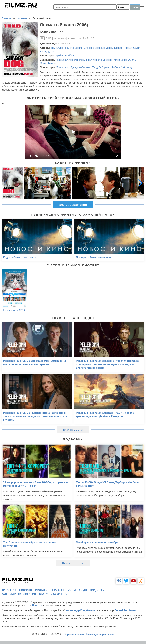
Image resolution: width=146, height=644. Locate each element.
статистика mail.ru (53, 594)
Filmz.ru (37, 606)
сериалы (57, 590)
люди (83, 590)
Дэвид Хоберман (81, 67)
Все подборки (73, 563)
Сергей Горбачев (125, 610)
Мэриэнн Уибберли (90, 60)
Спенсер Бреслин (94, 48)
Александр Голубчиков (81, 610)
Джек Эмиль (129, 60)
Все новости (73, 430)
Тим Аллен (57, 48)
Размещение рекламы (100, 634)
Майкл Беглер (48, 63)
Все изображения (73, 205)
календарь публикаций (19, 594)
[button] (140, 183)
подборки (97, 590)
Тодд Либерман (101, 67)
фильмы (41, 590)
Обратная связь (74, 634)
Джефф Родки (112, 60)
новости (26, 590)
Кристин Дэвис (74, 48)
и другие (49, 51)
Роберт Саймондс (122, 67)
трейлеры (9, 590)
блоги (71, 590)
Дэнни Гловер (114, 48)
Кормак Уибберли (68, 60)
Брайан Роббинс (65, 56)
